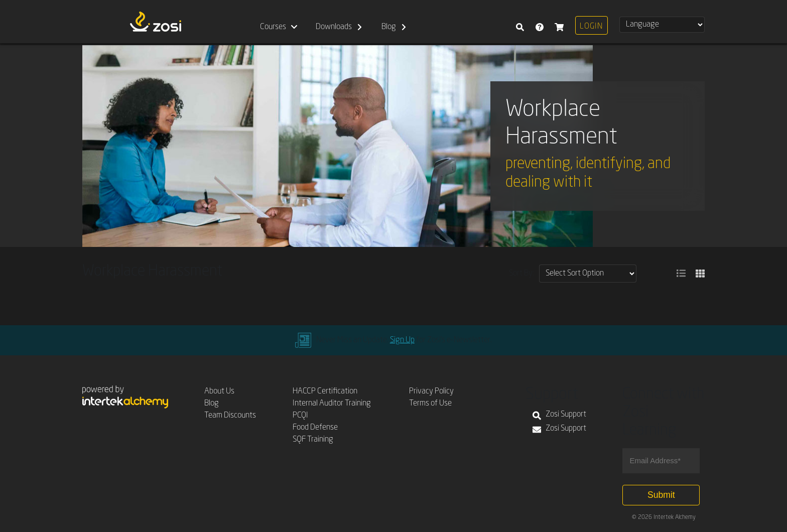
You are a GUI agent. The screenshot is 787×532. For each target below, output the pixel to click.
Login (591, 27)
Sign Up (402, 340)
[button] (681, 274)
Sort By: (521, 274)
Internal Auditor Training (332, 404)
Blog (389, 27)
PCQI (300, 416)
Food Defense (315, 428)
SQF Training (313, 440)
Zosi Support (559, 416)
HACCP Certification (325, 391)
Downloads (334, 27)
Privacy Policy (431, 391)
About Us (219, 391)
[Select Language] (662, 25)
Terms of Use (430, 404)
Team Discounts (230, 416)
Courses (273, 27)
